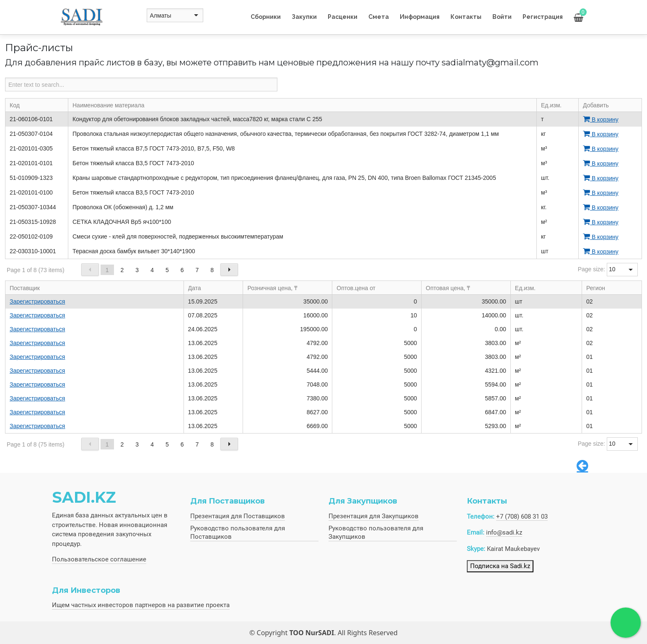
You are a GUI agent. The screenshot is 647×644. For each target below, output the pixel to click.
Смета (379, 17)
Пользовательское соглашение (99, 559)
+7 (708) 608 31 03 (522, 517)
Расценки (343, 17)
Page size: (591, 269)
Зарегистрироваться (37, 301)
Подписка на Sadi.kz (500, 566)
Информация (420, 17)
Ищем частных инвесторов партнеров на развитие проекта (141, 605)
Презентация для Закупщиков (374, 516)
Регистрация (543, 17)
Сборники (266, 17)
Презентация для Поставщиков (238, 516)
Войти (502, 17)
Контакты (466, 17)
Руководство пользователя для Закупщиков (376, 532)
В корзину (601, 119)
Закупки (304, 17)
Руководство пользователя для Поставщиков (238, 532)
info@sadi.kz (504, 532)
